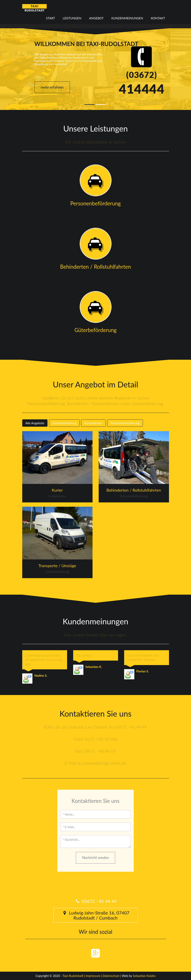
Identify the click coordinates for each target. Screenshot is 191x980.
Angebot (96, 18)
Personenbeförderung (125, 423)
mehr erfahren (52, 87)
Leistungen (72, 18)
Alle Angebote (35, 423)
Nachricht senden (95, 858)
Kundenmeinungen (127, 18)
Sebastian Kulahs (144, 976)
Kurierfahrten (93, 423)
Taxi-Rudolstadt (73, 976)
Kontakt (158, 18)
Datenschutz (111, 976)
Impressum (93, 976)
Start (51, 18)
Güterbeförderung (64, 423)
